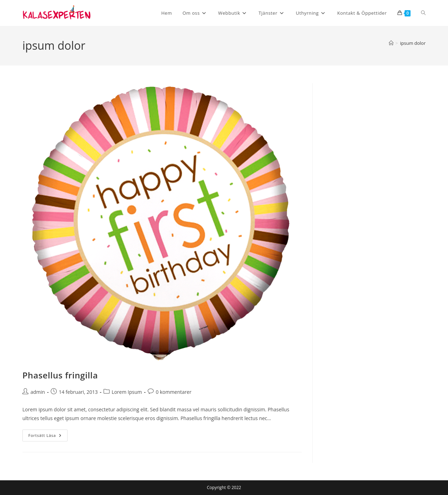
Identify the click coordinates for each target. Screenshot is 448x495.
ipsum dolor (413, 43)
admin (38, 392)
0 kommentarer (174, 392)
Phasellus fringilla (60, 375)
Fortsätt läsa (48, 437)
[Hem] (391, 43)
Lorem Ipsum (127, 392)
